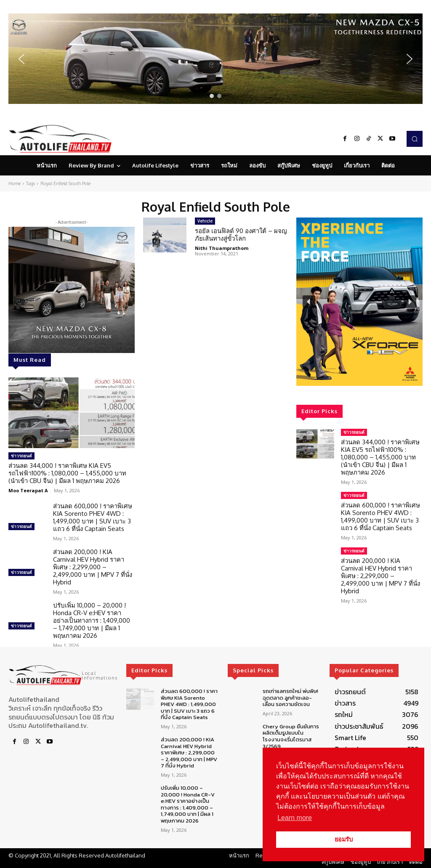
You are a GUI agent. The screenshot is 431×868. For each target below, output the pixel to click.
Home (15, 183)
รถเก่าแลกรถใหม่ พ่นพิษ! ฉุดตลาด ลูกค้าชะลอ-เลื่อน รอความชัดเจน (290, 698)
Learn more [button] (295, 818)
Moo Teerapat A (28, 490)
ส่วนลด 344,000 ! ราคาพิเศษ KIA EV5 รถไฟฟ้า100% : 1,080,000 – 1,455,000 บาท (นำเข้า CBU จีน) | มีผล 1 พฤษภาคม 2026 (67, 473)
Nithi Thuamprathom (222, 248)
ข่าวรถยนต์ (21, 456)
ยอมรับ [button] (344, 839)
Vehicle (205, 221)
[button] (215, 59)
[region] (215, 59)
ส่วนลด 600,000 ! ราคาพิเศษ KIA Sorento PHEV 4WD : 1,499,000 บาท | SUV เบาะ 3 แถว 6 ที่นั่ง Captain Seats (93, 517)
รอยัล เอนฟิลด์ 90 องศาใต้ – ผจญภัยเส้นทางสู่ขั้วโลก (241, 235)
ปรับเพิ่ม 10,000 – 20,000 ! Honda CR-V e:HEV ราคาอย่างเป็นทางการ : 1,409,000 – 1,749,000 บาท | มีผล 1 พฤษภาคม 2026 (92, 620)
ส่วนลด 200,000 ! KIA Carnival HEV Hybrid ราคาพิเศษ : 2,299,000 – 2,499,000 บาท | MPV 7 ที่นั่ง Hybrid (93, 567)
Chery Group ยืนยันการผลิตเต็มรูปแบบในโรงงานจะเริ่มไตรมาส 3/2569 (291, 736)
